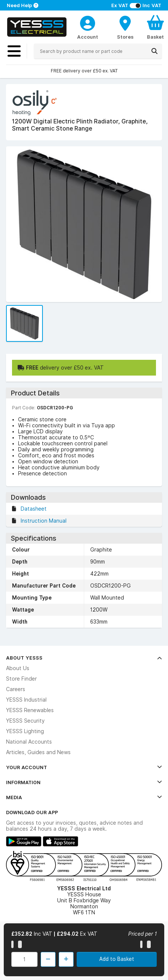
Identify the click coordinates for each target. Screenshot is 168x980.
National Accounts (29, 742)
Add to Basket (117, 959)
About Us (18, 668)
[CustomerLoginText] (88, 22)
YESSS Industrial (26, 700)
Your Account (84, 767)
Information (84, 782)
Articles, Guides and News (38, 752)
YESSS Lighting (25, 731)
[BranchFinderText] (125, 27)
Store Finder (21, 679)
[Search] (154, 51)
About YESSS (84, 658)
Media (84, 797)
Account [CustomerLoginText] (88, 37)
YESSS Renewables (30, 710)
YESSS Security (25, 721)
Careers (16, 689)
